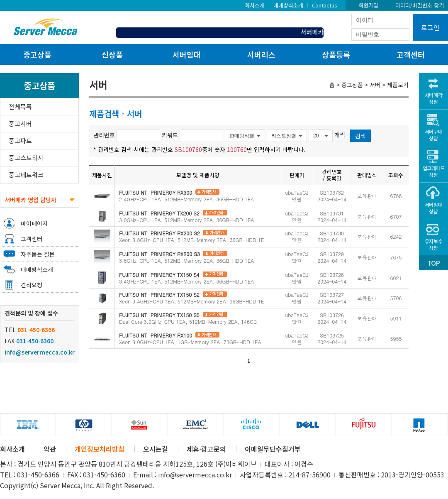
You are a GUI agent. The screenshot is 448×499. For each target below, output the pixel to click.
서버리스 (261, 54)
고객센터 (411, 54)
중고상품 (37, 54)
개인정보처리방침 (100, 449)
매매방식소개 (288, 5)
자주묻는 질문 (38, 254)
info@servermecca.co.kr (40, 352)
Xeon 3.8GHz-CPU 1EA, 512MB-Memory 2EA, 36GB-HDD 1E (191, 236)
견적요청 (32, 285)
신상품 (112, 54)
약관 (50, 449)
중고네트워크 (26, 175)
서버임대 (187, 54)
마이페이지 (34, 223)
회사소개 (255, 5)
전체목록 (20, 106)
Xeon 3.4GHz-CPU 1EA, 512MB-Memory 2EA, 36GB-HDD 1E (191, 298)
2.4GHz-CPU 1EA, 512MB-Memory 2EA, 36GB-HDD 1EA (186, 196)
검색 (360, 136)
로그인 (430, 27)
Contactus (325, 5)
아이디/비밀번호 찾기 (420, 5)
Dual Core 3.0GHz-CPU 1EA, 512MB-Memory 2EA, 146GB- (189, 318)
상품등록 (336, 54)
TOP (433, 263)
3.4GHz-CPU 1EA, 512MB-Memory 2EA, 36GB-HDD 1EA (186, 278)
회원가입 (368, 5)
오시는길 (156, 449)
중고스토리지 (26, 158)
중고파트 (20, 141)
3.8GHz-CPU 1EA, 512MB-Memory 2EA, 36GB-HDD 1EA (186, 257)
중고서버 (20, 124)
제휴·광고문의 (206, 449)
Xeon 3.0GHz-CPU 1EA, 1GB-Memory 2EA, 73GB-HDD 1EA (190, 339)
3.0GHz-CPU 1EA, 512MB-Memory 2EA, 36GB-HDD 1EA (186, 216)
